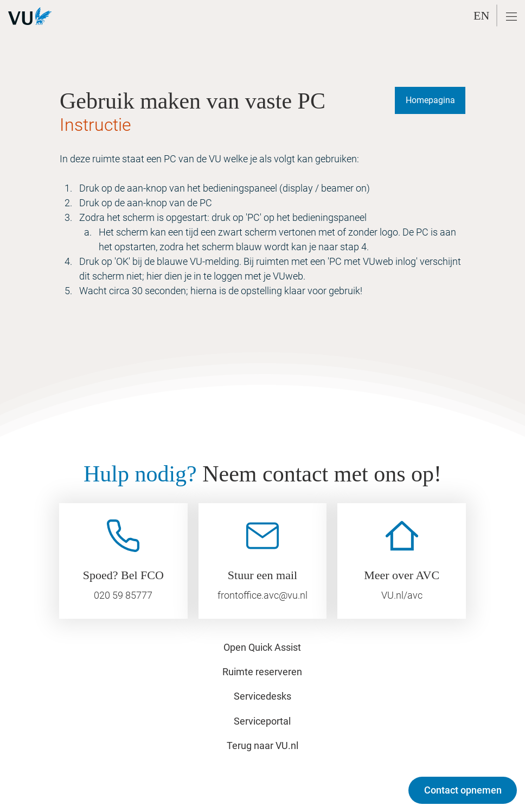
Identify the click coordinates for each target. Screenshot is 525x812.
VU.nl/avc (402, 595)
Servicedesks (262, 696)
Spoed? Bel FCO (123, 575)
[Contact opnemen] (463, 790)
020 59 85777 (123, 595)
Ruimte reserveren (262, 672)
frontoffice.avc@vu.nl (262, 595)
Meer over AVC (402, 575)
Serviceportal (262, 721)
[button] (511, 17)
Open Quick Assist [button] (262, 647)
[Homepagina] (430, 100)
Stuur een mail (262, 575)
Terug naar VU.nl (262, 746)
